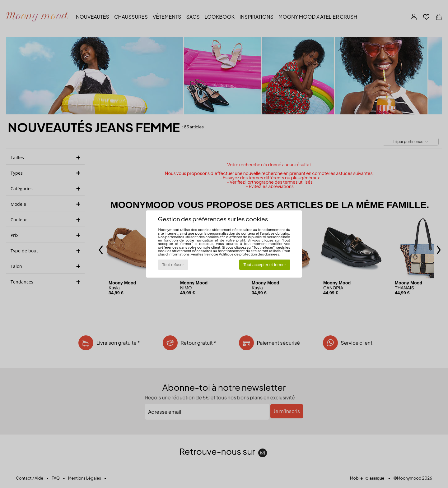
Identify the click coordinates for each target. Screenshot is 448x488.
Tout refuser (173, 265)
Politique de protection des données (249, 254)
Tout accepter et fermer (265, 265)
